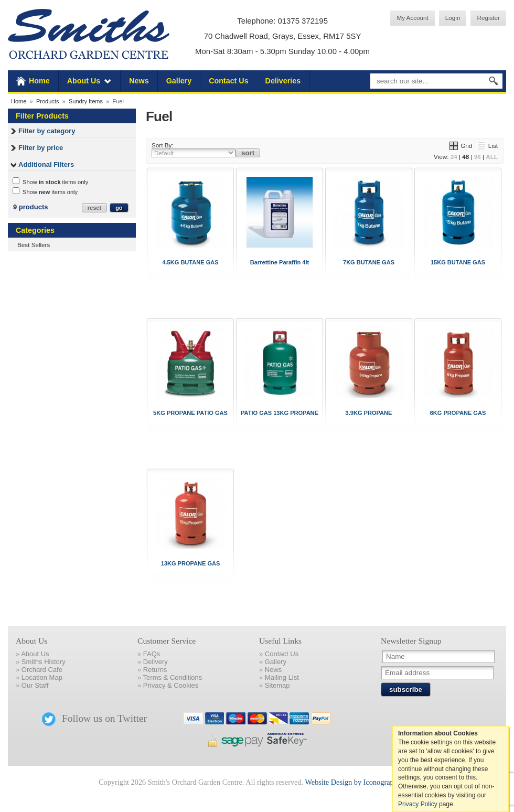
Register (488, 18)
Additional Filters (46, 164)
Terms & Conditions (173, 677)
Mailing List (282, 677)
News (139, 81)
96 (478, 157)
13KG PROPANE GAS (191, 563)
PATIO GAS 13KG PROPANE (280, 413)
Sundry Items (86, 101)
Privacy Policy (418, 804)
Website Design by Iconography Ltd (359, 782)
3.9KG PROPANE (369, 413)
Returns (155, 670)
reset (94, 208)
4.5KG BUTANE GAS (190, 262)
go (119, 208)
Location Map (42, 677)
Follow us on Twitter (94, 718)
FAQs (152, 654)
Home (39, 81)
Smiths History (44, 662)
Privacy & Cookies (171, 685)
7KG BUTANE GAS (369, 262)
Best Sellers (34, 245)
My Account (412, 18)
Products (48, 101)
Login (453, 18)
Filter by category (47, 131)
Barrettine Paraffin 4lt (280, 262)
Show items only (50, 182)
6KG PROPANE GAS (458, 413)
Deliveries (283, 81)
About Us (84, 81)
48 (465, 157)
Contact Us (228, 81)
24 (454, 157)
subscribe (406, 690)
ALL (492, 157)
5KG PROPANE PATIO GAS (190, 413)
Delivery (156, 662)
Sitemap (277, 685)
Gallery (179, 81)
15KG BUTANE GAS (458, 262)
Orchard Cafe (42, 670)
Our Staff (35, 685)
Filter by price (41, 148)
